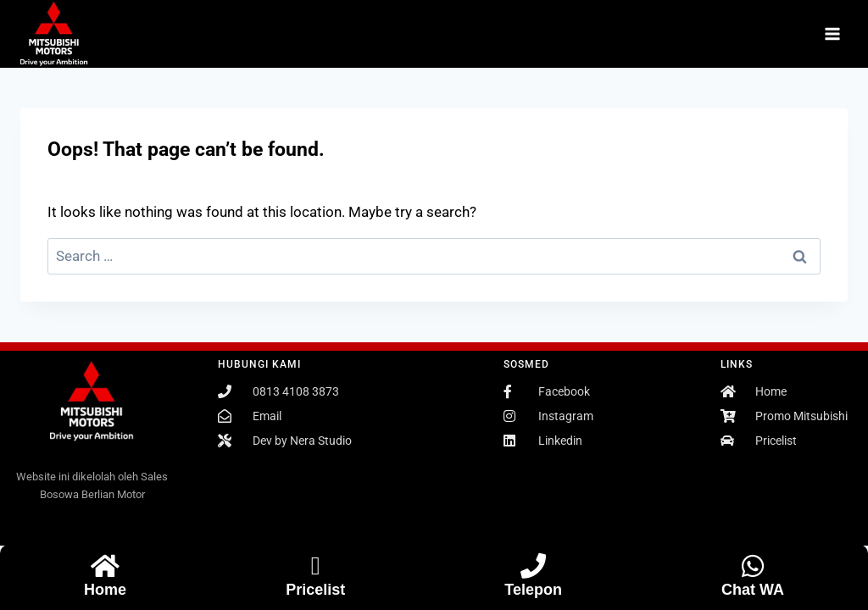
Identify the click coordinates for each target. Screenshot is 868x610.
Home (105, 590)
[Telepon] (533, 566)
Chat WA (753, 590)
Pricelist (315, 590)
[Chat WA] (753, 566)
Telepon (533, 590)
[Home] (105, 566)
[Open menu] (832, 33)
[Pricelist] (315, 566)
